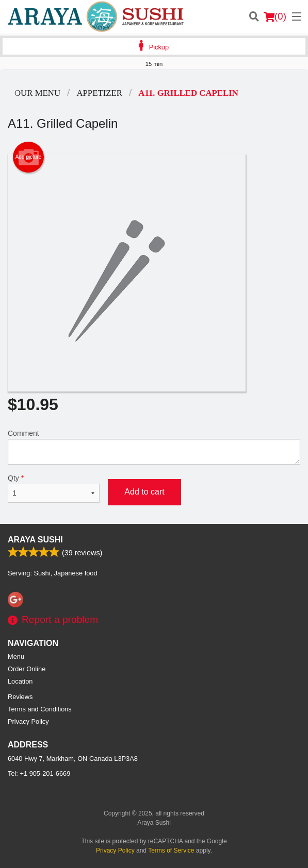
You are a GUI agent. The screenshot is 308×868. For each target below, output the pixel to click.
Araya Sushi (35, 540)
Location (20, 681)
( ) (275, 16)
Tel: (39, 773)
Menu (16, 657)
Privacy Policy (28, 721)
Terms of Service (171, 850)
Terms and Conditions (40, 709)
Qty (54, 488)
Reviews (20, 697)
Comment (154, 447)
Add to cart (144, 492)
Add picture (29, 157)
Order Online (27, 669)
